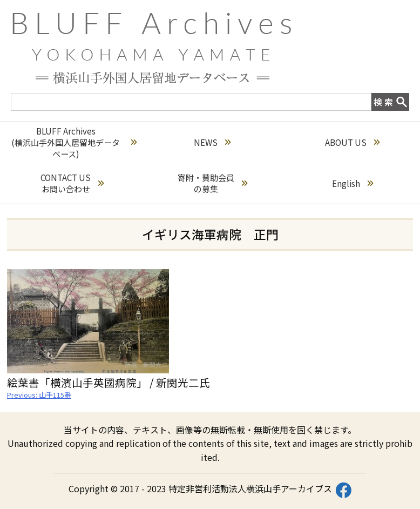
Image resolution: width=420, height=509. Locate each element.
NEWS (212, 142)
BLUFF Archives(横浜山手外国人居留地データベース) (74, 142)
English (353, 183)
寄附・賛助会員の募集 (212, 183)
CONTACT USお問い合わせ (72, 183)
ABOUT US (352, 142)
